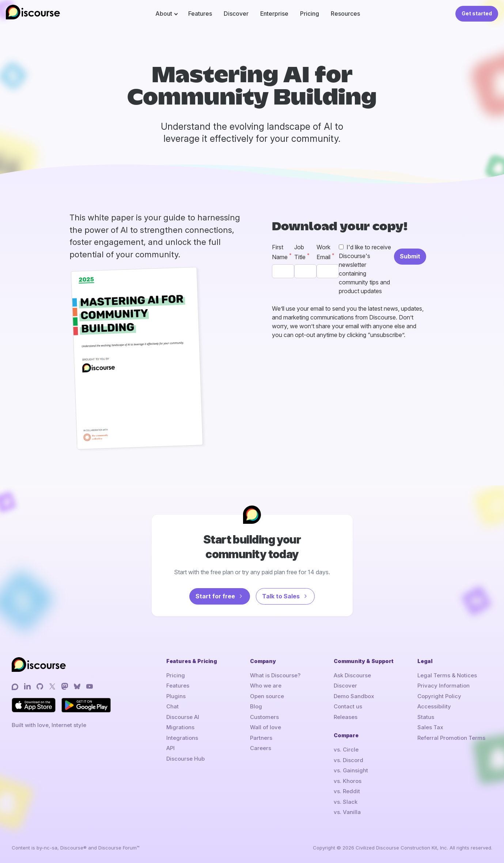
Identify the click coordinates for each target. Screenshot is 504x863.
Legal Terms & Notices (447, 675)
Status (426, 717)
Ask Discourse (352, 675)
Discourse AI (183, 717)
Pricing (310, 14)
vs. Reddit (347, 791)
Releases (346, 717)
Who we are (266, 686)
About (164, 14)
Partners (261, 738)
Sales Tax (430, 727)
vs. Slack (346, 802)
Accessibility (434, 706)
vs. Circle (346, 750)
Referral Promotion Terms (451, 738)
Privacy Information (444, 686)
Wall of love (266, 727)
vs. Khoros (348, 781)
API (170, 748)
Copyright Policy (439, 696)
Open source (267, 696)
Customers (264, 717)
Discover (236, 14)
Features (200, 14)
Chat (173, 706)
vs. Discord (348, 760)
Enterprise (274, 14)
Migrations (180, 727)
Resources (345, 14)
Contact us (348, 706)
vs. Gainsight (351, 770)
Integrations (182, 738)
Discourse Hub (185, 759)
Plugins (176, 696)
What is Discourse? (275, 675)
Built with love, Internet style (49, 725)
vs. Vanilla (347, 812)
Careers (261, 748)
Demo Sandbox (354, 696)
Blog (256, 706)
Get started (477, 13)
